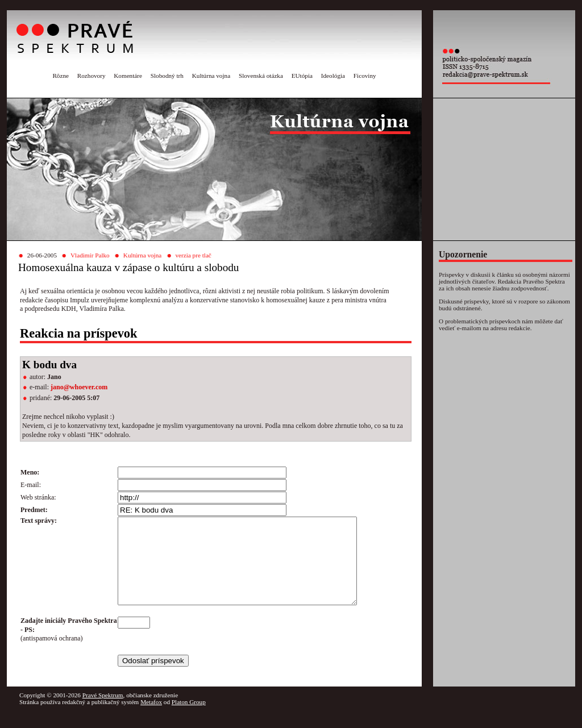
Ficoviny (365, 76)
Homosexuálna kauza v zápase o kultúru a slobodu (128, 267)
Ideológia (333, 76)
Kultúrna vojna (211, 76)
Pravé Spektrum (103, 712)
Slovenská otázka (261, 76)
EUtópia (302, 76)
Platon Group (189, 719)
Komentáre (128, 76)
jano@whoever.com (79, 387)
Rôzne (61, 76)
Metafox (151, 719)
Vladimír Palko (90, 255)
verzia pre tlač (193, 255)
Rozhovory (92, 76)
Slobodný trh (167, 76)
